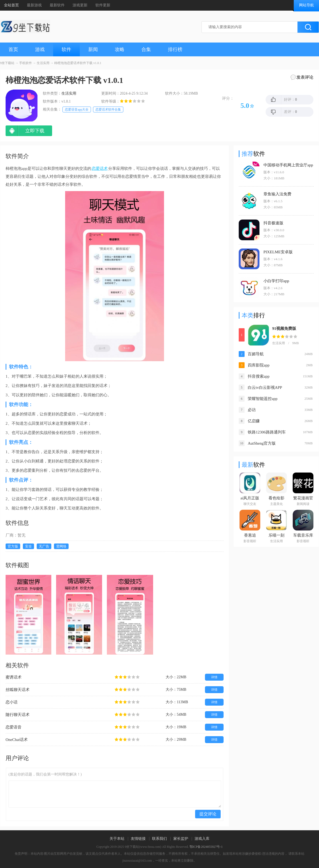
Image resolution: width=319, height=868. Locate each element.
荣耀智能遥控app (263, 399)
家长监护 (181, 839)
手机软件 (26, 63)
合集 (146, 49)
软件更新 (103, 5)
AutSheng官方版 (262, 443)
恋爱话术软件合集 (108, 109)
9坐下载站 (7, 63)
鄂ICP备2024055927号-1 (206, 847)
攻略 (120, 49)
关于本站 (117, 839)
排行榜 (175, 49)
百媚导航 (256, 354)
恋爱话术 (100, 168)
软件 (66, 49)
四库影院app (259, 365)
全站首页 (11, 5)
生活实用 (43, 63)
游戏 (40, 49)
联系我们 (159, 839)
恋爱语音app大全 (77, 109)
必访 (252, 410)
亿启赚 (254, 421)
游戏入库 (202, 839)
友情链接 (138, 839)
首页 (13, 49)
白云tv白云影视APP (265, 387)
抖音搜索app (259, 376)
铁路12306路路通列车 (267, 432)
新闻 (93, 49)
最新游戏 (34, 5)
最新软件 (57, 5)
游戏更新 (80, 5)
